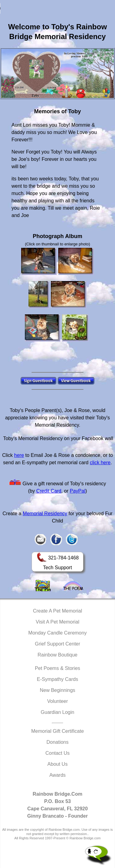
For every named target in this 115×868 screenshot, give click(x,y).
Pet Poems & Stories (58, 668)
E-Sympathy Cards (57, 679)
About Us (58, 764)
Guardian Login (57, 712)
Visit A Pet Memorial (58, 622)
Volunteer (58, 701)
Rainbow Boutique (58, 655)
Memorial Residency (45, 514)
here (19, 455)
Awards (57, 775)
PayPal (78, 491)
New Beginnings (58, 690)
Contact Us (57, 753)
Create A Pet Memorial (57, 611)
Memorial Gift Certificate (58, 731)
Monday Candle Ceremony (57, 633)
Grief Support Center (58, 644)
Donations (57, 742)
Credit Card (49, 491)
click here (100, 463)
